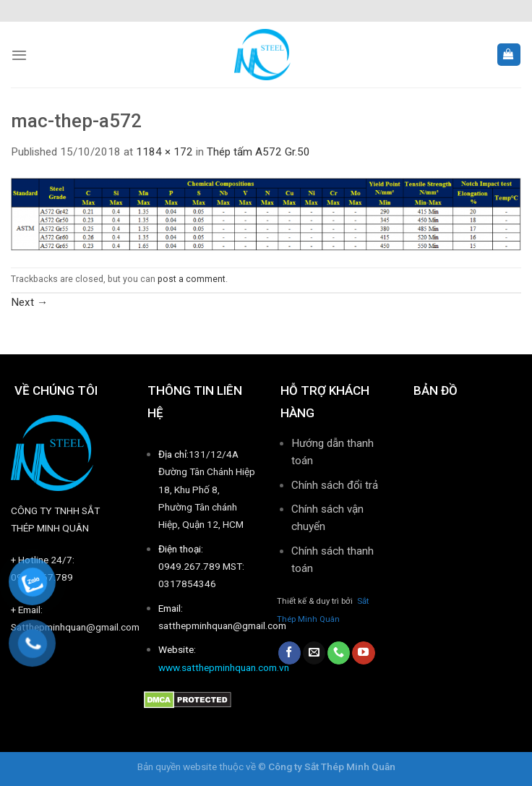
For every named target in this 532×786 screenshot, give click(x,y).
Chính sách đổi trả (335, 485)
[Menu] (19, 55)
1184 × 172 (164, 152)
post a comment (192, 279)
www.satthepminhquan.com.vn (224, 667)
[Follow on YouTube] (363, 653)
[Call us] (339, 653)
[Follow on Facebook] (289, 653)
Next (29, 302)
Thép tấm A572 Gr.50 (258, 152)
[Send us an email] (314, 653)
